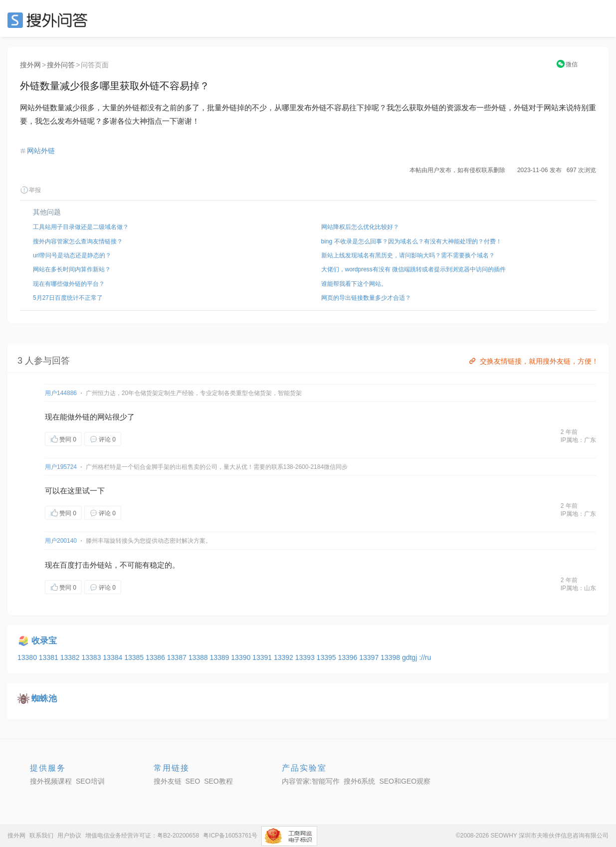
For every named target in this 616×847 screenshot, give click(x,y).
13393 (306, 657)
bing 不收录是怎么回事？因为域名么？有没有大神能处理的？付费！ (411, 241)
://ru (425, 657)
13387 (178, 657)
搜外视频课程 (51, 781)
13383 (92, 657)
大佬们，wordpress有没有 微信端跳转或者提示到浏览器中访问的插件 (414, 269)
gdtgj (411, 657)
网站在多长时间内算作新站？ (72, 269)
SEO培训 (90, 781)
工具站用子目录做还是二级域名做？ (81, 227)
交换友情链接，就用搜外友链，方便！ (533, 361)
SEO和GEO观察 (405, 781)
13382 (71, 657)
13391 (263, 657)
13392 (285, 657)
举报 (30, 190)
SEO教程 (218, 781)
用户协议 (69, 836)
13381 (50, 657)
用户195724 (61, 467)
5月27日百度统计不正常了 (68, 298)
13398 (391, 657)
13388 (199, 657)
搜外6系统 (360, 781)
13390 (242, 657)
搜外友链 (168, 781)
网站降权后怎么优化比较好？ (360, 227)
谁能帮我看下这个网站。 (354, 284)
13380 (28, 657)
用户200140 (61, 541)
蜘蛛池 (44, 699)
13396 (348, 657)
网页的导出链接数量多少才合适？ (366, 298)
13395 (327, 657)
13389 (220, 657)
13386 (156, 657)
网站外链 (41, 151)
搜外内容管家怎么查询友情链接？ (78, 241)
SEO (50, 20)
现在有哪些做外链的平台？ (69, 284)
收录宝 (44, 641)
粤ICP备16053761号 (230, 836)
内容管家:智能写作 (311, 781)
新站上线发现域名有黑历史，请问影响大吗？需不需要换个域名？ (408, 255)
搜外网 (30, 65)
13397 (370, 657)
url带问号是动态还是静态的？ (72, 255)
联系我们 (41, 836)
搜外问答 (61, 65)
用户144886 (61, 393)
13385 (135, 657)
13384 (113, 657)
